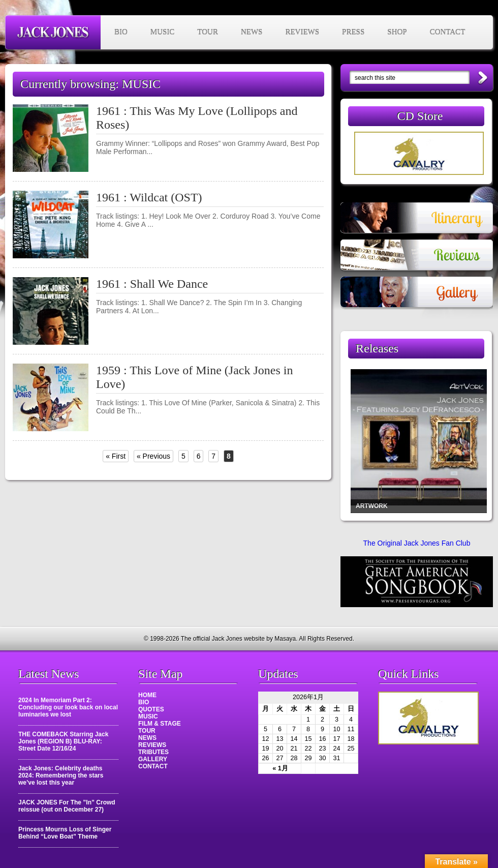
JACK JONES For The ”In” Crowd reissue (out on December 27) (67, 806)
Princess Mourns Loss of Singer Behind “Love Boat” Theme (65, 833)
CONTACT (448, 32)
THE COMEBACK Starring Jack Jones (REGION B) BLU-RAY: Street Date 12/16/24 (63, 741)
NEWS (252, 32)
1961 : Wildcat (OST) (149, 197)
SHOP (397, 32)
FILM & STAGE (160, 724)
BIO (121, 32)
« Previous (153, 456)
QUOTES (151, 709)
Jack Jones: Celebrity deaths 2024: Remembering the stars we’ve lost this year (61, 775)
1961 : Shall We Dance (152, 284)
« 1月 (280, 768)
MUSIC (163, 32)
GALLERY (153, 759)
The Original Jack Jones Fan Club (417, 543)
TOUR (208, 32)
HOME (147, 695)
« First (116, 456)
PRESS (353, 32)
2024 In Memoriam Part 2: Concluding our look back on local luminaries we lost (68, 707)
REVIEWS (302, 32)
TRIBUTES (153, 752)
